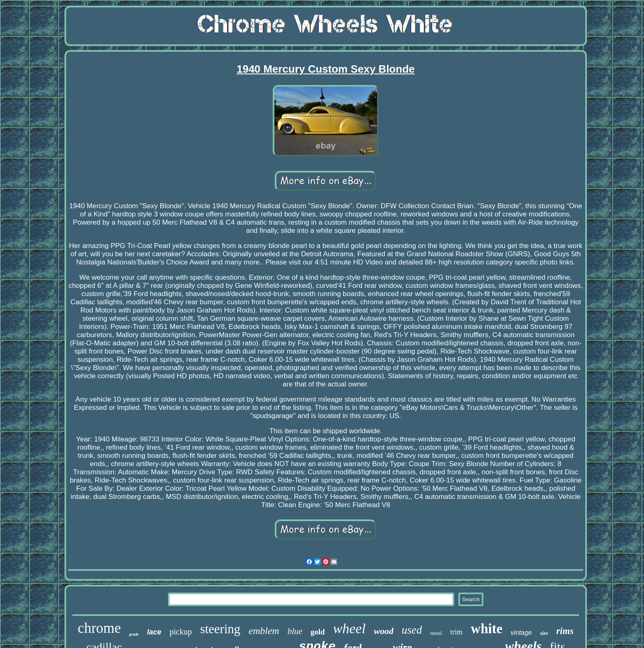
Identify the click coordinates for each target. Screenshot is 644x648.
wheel (349, 628)
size (544, 633)
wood (384, 631)
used (412, 630)
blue (295, 631)
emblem (264, 631)
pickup (181, 632)
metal (436, 633)
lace (154, 632)
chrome (99, 628)
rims (565, 631)
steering (220, 629)
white (486, 629)
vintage (521, 633)
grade (134, 634)
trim (456, 632)
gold (318, 632)
